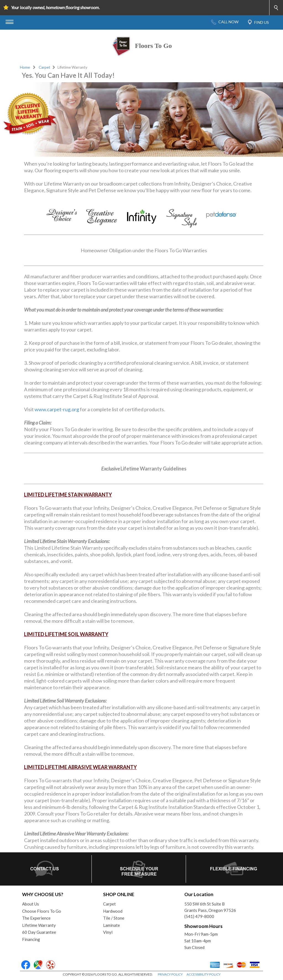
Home (25, 67)
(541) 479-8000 (199, 916)
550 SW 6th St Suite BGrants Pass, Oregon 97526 (210, 907)
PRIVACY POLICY (170, 974)
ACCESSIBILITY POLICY (204, 974)
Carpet (44, 67)
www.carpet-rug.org (57, 409)
